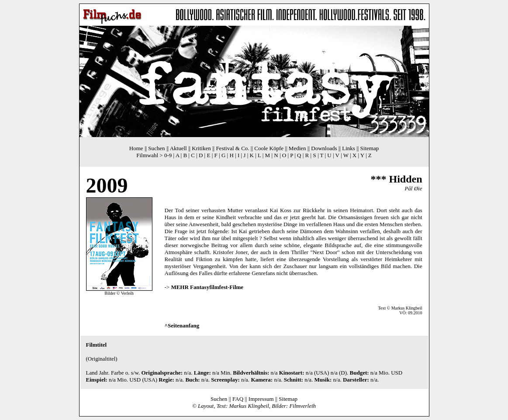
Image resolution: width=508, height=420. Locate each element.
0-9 (168, 155)
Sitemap (370, 148)
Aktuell (178, 148)
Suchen (156, 148)
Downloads (324, 148)
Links (349, 148)
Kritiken (201, 148)
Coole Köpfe (269, 148)
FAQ (238, 399)
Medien (297, 148)
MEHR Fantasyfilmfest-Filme (207, 287)
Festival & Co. (232, 148)
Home (136, 148)
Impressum (261, 399)
